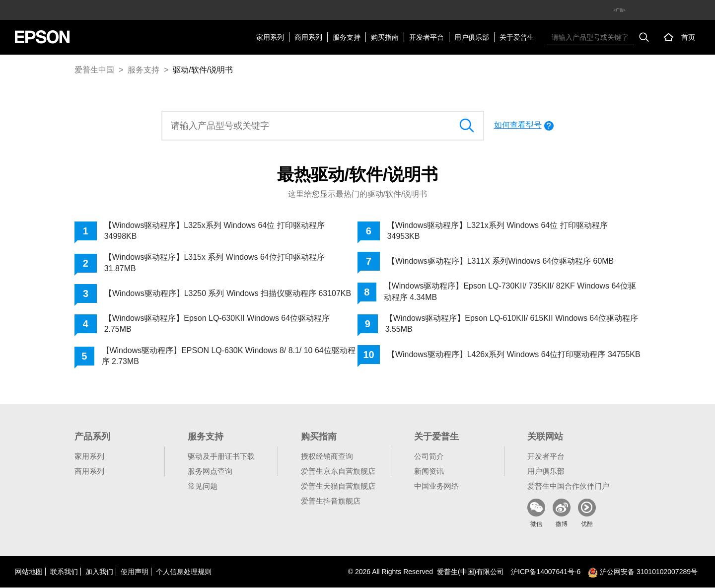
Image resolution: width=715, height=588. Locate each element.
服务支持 (347, 37)
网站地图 (29, 572)
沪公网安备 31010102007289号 (643, 572)
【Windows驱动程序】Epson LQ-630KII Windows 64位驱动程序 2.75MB (217, 324)
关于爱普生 (517, 37)
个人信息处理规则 (184, 572)
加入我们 (99, 572)
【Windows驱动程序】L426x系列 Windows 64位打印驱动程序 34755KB (497, 356)
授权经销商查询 (327, 457)
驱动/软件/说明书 (203, 70)
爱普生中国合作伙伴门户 (568, 486)
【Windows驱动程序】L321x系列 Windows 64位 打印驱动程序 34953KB (498, 231)
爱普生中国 (94, 70)
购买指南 (385, 37)
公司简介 (429, 457)
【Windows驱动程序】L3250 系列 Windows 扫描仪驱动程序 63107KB (228, 293)
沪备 (546, 572)
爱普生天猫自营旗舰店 (338, 486)
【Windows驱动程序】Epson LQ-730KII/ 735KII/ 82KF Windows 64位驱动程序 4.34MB (510, 291)
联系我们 (64, 572)
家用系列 (270, 37)
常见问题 (203, 486)
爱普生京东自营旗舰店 (338, 472)
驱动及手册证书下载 (221, 457)
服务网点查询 (210, 472)
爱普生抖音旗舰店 (331, 501)
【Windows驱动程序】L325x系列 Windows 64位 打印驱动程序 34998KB (215, 231)
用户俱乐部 (472, 37)
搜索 (644, 37)
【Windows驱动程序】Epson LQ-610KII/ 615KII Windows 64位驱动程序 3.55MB (512, 324)
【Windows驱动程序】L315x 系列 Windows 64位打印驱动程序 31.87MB (215, 262)
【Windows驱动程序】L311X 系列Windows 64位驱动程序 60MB (501, 261)
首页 (688, 37)
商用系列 (308, 37)
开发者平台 (427, 37)
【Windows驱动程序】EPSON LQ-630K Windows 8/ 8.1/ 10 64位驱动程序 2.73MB (228, 356)
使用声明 (135, 572)
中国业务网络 (436, 486)
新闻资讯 (429, 472)
